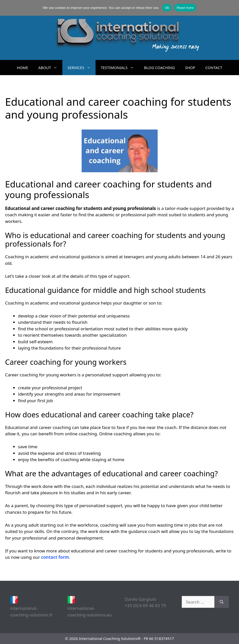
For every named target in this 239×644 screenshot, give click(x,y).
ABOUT (50, 68)
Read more (185, 8)
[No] (233, 8)
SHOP (190, 68)
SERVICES (81, 68)
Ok (167, 8)
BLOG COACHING (159, 68)
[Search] (222, 602)
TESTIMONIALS (120, 68)
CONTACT (214, 68)
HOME (22, 68)
